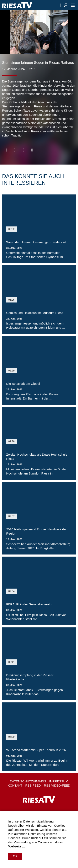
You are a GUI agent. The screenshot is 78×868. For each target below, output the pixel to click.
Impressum (59, 781)
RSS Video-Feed (57, 785)
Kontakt (15, 785)
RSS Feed (33, 785)
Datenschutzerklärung (38, 821)
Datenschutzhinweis (28, 781)
